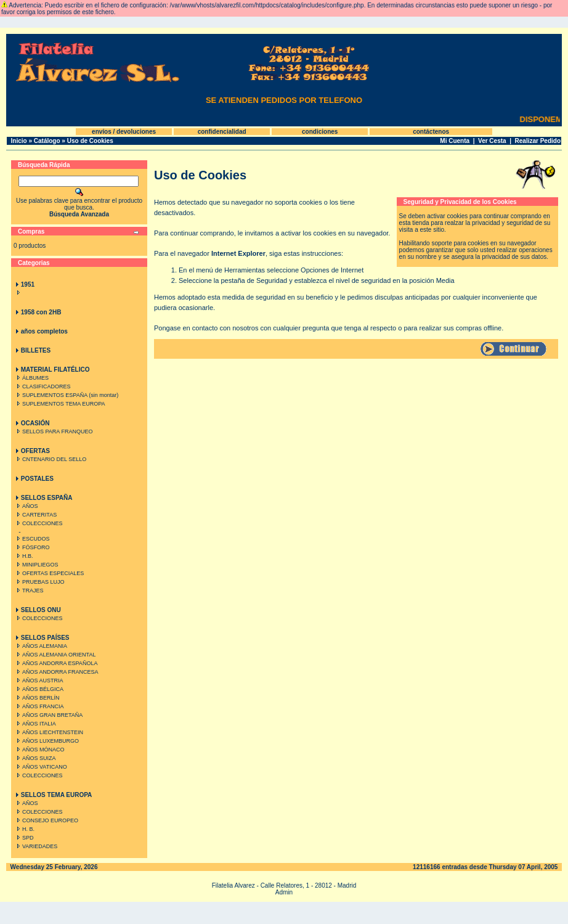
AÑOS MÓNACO (39, 750)
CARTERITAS (35, 515)
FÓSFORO (32, 547)
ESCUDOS (32, 539)
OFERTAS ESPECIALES (49, 573)
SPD (24, 838)
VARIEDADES (36, 846)
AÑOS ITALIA (35, 724)
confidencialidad (222, 132)
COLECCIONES (39, 523)
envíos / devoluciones (124, 132)
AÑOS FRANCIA (39, 706)
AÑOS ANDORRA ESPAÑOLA (56, 663)
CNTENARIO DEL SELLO (50, 459)
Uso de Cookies (90, 141)
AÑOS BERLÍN (37, 698)
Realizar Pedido (538, 141)
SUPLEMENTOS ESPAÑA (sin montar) (66, 395)
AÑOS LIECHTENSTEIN (49, 732)
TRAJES (29, 591)
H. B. (24, 829)
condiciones (320, 132)
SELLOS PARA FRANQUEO (53, 431)
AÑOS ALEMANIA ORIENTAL (55, 655)
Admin (284, 892)
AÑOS (26, 506)
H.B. (24, 556)
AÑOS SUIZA (35, 758)
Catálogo (47, 141)
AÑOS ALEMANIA (41, 646)
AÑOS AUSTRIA (39, 681)
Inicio (19, 141)
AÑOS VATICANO (41, 767)
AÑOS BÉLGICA (39, 689)
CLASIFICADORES (43, 386)
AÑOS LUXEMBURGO (47, 741)
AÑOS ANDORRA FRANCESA (56, 672)
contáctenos (431, 132)
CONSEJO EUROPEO (46, 820)
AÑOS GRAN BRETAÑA (48, 715)
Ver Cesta (492, 141)
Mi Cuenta (455, 141)
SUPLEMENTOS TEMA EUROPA (60, 404)
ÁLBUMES (31, 378)
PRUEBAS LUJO (39, 582)
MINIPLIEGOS (36, 565)
